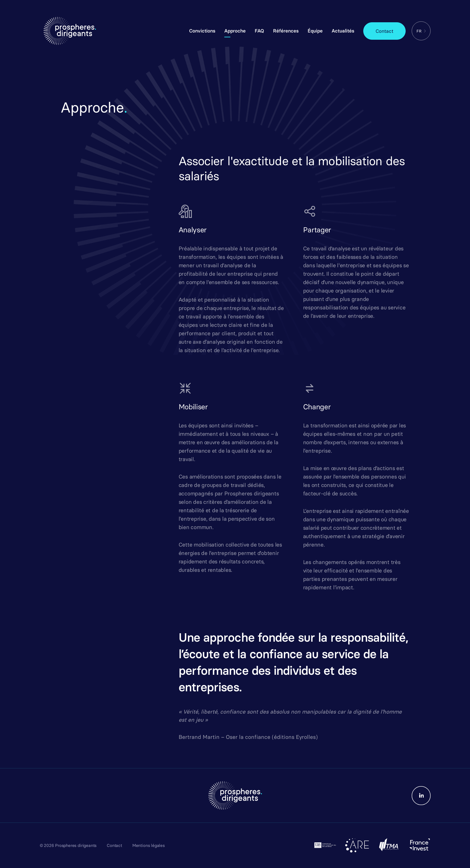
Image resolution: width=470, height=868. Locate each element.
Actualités (343, 31)
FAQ (260, 31)
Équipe (315, 31)
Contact (384, 31)
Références (286, 31)
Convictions (202, 31)
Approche (235, 31)
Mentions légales (149, 845)
